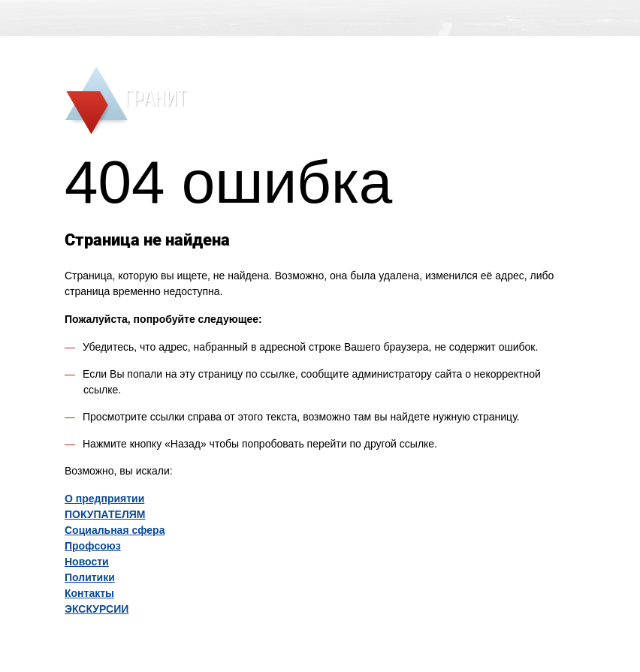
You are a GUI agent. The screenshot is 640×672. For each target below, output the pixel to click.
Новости (87, 562)
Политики (90, 577)
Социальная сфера (115, 530)
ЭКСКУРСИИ (97, 609)
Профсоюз (93, 546)
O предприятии (104, 499)
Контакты (89, 593)
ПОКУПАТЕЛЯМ (105, 514)
